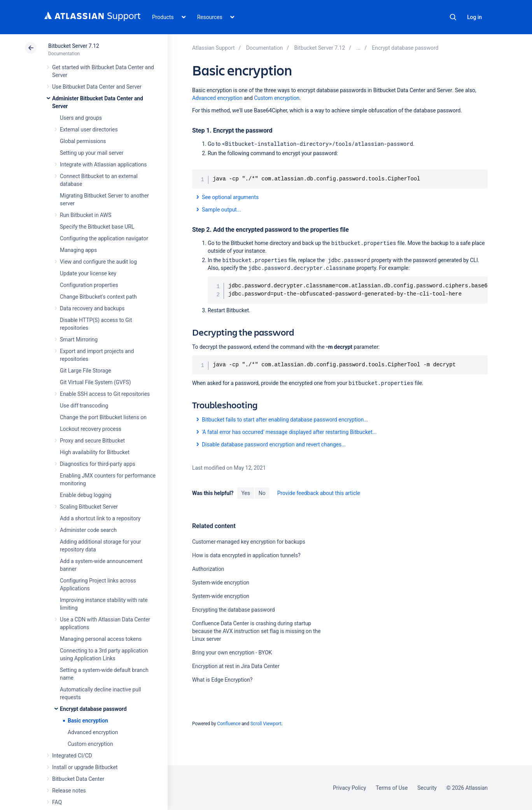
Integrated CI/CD (72, 756)
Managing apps (78, 250)
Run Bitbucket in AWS (86, 215)
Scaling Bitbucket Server (89, 507)
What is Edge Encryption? (222, 680)
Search (453, 17)
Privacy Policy (349, 788)
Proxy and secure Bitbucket (92, 441)
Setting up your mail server (92, 153)
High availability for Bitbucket (95, 452)
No (262, 493)
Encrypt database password (93, 709)
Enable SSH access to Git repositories (105, 394)
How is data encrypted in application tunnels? (246, 555)
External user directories (89, 129)
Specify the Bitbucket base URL (97, 227)
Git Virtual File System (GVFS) (95, 382)
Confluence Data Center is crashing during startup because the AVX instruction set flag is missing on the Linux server (256, 631)
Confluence (229, 724)
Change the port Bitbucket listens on (103, 417)
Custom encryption (90, 744)
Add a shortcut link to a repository (100, 518)
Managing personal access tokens (101, 639)
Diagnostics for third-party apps (98, 464)
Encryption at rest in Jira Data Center (236, 666)
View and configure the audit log (98, 262)
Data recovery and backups (92, 308)
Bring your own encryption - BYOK (232, 653)
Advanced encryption (93, 732)
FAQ (57, 802)
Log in (474, 17)
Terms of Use (392, 788)
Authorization (208, 569)
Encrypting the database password (234, 610)
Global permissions (83, 141)
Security (427, 788)
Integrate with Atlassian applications (103, 164)
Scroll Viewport (266, 724)
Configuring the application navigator (104, 238)
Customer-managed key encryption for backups (249, 542)
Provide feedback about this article (319, 493)
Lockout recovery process (91, 429)
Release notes (69, 791)
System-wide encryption (221, 583)
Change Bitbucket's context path (98, 297)
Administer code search (88, 530)
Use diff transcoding (84, 406)
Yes (245, 493)
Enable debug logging (86, 495)
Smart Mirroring (79, 339)
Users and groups (81, 118)
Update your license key (88, 273)
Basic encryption (88, 721)
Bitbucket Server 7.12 (74, 46)
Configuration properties (89, 285)
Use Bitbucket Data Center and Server (97, 87)
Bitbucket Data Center (78, 779)
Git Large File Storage (86, 371)
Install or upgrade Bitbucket (85, 767)
